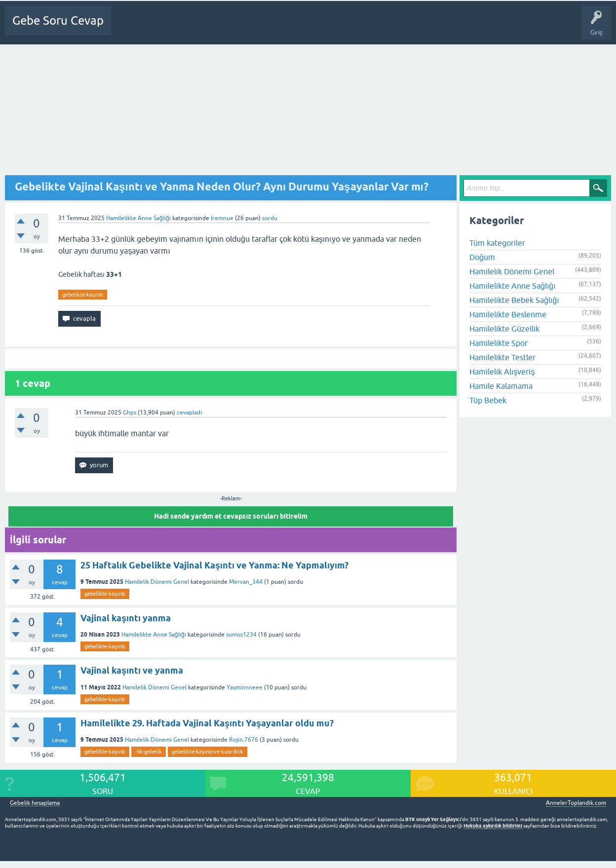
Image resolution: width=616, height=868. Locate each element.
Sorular (164, 28)
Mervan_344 (246, 582)
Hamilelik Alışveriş (502, 372)
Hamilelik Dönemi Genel (157, 582)
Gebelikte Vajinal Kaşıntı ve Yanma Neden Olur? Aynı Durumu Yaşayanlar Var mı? (222, 187)
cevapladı (189, 413)
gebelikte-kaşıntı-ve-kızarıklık (208, 752)
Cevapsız (196, 28)
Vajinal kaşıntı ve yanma (132, 670)
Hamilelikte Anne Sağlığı (138, 218)
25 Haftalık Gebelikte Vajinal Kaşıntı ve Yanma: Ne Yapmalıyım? (214, 565)
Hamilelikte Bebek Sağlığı (514, 300)
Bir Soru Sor (306, 28)
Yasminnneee (245, 687)
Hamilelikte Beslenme (508, 314)
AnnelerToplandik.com (576, 803)
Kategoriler (233, 28)
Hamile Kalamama (501, 386)
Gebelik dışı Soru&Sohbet (368, 28)
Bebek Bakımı (435, 28)
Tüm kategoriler (497, 243)
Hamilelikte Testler (502, 357)
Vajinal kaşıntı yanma (126, 618)
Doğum (482, 257)
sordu (270, 218)
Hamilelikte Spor (499, 343)
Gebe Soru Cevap (58, 20)
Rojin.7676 (244, 740)
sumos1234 (241, 635)
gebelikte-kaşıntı (83, 295)
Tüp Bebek (488, 400)
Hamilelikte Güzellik (504, 329)
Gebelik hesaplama (35, 803)
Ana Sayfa (131, 28)
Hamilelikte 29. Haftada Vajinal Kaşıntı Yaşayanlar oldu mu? (207, 723)
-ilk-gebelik (149, 752)
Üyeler (269, 28)
